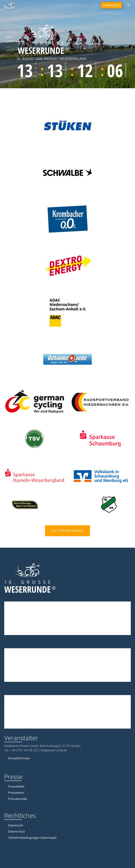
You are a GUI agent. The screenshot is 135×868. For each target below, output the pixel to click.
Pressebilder (16, 786)
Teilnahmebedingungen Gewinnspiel (32, 838)
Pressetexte (16, 793)
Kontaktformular (19, 758)
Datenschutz (16, 831)
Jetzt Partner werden (68, 531)
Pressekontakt (18, 799)
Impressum (16, 825)
